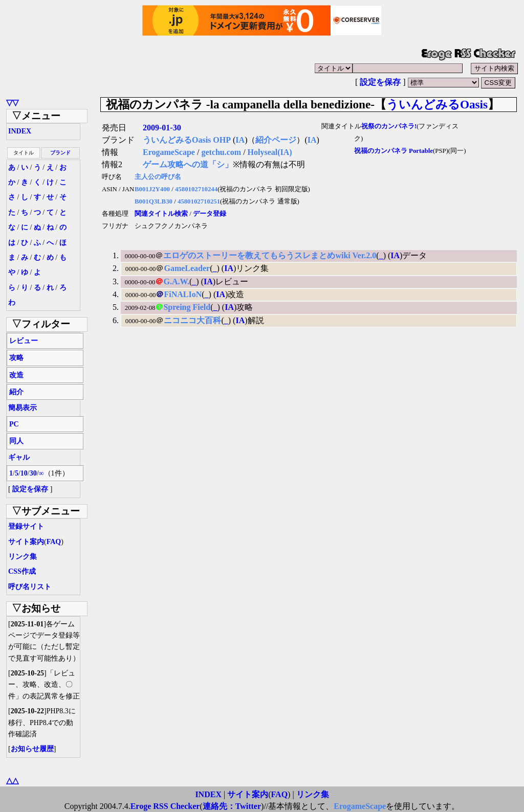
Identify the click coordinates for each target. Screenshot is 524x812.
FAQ (54, 542)
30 (33, 473)
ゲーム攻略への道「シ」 (188, 164)
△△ (12, 781)
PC (14, 424)
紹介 (16, 392)
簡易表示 (23, 408)
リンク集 (23, 557)
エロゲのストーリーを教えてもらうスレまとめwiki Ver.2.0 (270, 255)
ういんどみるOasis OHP (187, 140)
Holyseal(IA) (270, 152)
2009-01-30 (162, 128)
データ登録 (210, 214)
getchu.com (221, 152)
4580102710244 (196, 189)
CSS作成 (22, 571)
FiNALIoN (183, 294)
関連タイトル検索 (161, 214)
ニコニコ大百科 (192, 320)
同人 (16, 441)
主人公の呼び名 (158, 177)
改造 (16, 375)
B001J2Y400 (152, 189)
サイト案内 (26, 542)
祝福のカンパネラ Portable (394, 151)
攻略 (16, 358)
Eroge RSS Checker (165, 806)
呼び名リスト (30, 587)
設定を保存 (380, 82)
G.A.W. (176, 281)
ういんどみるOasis (437, 104)
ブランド (60, 153)
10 (24, 473)
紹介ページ (276, 140)
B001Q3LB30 (154, 201)
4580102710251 (199, 201)
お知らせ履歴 (32, 749)
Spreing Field (187, 307)
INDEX (20, 131)
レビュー (24, 341)
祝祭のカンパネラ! (389, 126)
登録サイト (26, 526)
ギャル (19, 457)
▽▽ (12, 103)
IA (240, 140)
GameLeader (187, 268)
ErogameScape (169, 152)
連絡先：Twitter (232, 806)
